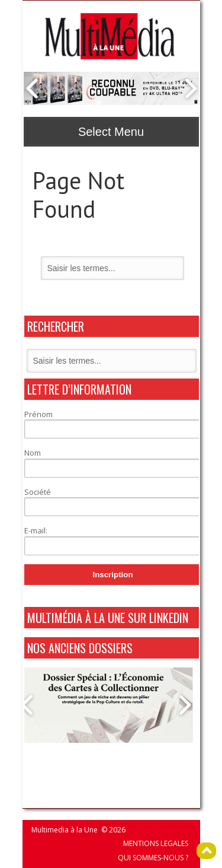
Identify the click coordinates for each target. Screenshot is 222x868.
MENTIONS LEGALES (156, 843)
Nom (33, 453)
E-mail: (36, 530)
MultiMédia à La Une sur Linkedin (108, 618)
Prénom (38, 414)
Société (38, 492)
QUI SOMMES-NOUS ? (153, 858)
